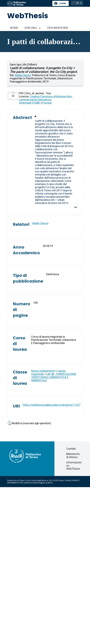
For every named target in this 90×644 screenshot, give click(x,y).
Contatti (71, 449)
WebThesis (28, 16)
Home (14, 28)
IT (78, 3)
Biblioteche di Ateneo (73, 456)
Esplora (31, 28)
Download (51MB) (30, 103)
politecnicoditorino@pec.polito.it (38, 483)
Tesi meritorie (58, 28)
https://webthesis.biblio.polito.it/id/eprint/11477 (52, 405)
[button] (9, 423)
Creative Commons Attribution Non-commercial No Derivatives (46, 98)
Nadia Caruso (23, 75)
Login (62, 3)
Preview (47, 103)
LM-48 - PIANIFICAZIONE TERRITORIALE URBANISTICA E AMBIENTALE (54, 377)
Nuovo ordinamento (43, 371)
